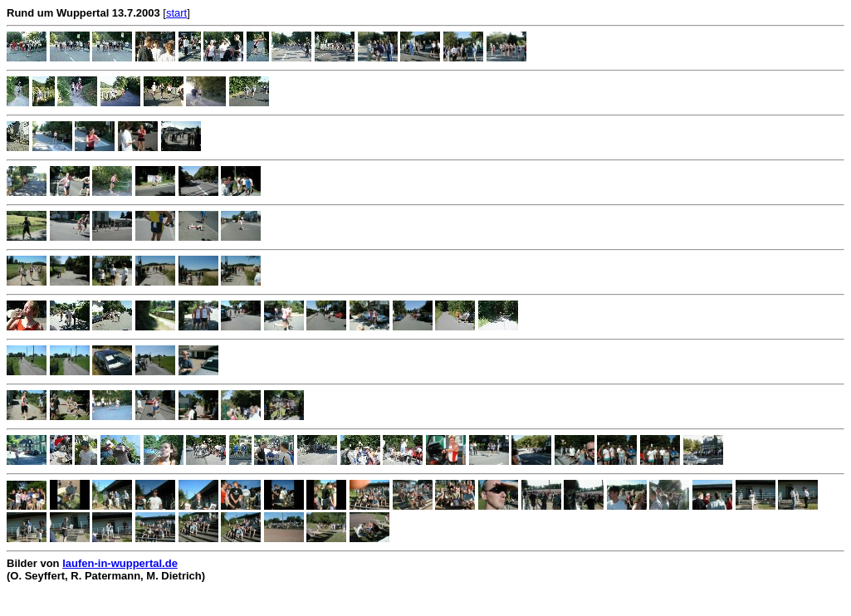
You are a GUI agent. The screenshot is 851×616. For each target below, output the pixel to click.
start (176, 13)
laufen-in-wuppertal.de (120, 563)
